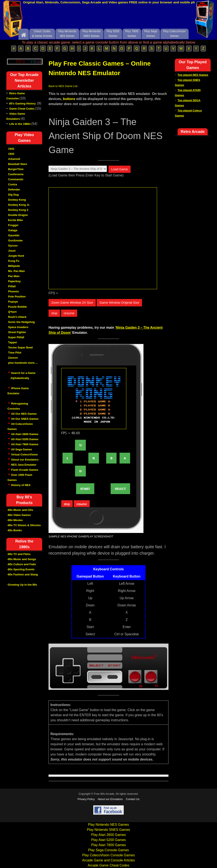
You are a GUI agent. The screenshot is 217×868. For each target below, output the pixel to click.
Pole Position (17, 297)
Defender (14, 190)
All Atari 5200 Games (25, 439)
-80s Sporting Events (21, 569)
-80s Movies (15, 520)
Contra (13, 184)
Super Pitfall (16, 337)
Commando (16, 179)
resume (69, 313)
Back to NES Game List (63, 86)
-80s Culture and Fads (21, 564)
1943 (11, 154)
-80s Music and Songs (22, 559)
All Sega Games (21, 449)
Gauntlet (14, 235)
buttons (69, 99)
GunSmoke (15, 240)
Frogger (13, 225)
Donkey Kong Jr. (19, 205)
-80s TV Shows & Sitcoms (24, 525)
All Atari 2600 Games (25, 434)
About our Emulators (25, 460)
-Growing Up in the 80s (22, 585)
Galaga (13, 230)
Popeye (13, 302)
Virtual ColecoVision (24, 454)
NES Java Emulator (24, 465)
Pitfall (12, 286)
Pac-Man (14, 276)
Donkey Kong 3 (18, 210)
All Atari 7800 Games (25, 444)
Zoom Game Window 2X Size (72, 302)
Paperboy (14, 281)
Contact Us (133, 799)
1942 (11, 149)
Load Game (120, 169)
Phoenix (13, 291)
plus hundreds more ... (23, 363)
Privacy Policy (86, 799)
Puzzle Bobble (17, 307)
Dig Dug (13, 195)
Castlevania (16, 174)
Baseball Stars (18, 164)
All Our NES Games (24, 414)
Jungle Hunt (16, 256)
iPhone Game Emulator (18, 393)
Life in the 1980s (20, 124)
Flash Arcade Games (25, 470)
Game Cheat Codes (22, 109)
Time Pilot (15, 353)
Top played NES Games (193, 75)
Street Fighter (17, 332)
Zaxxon (13, 358)
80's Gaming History (23, 104)
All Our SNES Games (25, 419)
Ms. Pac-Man (16, 271)
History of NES (21, 485)
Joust (12, 251)
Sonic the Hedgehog (21, 322)
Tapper (13, 342)
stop (54, 313)
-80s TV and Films (19, 554)
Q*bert (12, 312)
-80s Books (14, 530)
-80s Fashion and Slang (22, 574)
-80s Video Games (19, 515)
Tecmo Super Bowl (20, 347)
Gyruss (13, 246)
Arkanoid (14, 159)
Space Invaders (18, 327)
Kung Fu (14, 261)
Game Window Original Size (119, 302)
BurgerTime (16, 169)
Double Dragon (18, 215)
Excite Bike (15, 220)
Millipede (14, 266)
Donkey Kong (17, 200)
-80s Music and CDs (20, 510)
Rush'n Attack (17, 317)
